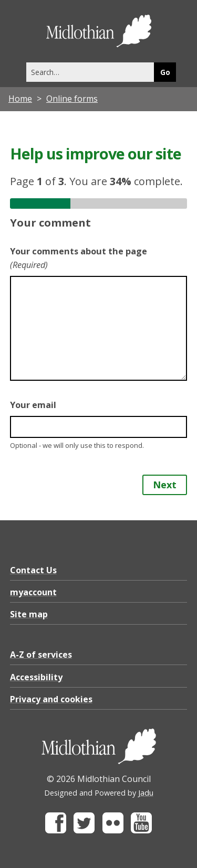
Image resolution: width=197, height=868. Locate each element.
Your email (33, 405)
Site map (29, 614)
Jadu (146, 793)
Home (20, 99)
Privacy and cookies (51, 699)
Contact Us (33, 570)
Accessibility (36, 677)
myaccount (33, 592)
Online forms (72, 99)
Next (165, 485)
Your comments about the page (79, 258)
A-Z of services (41, 655)
